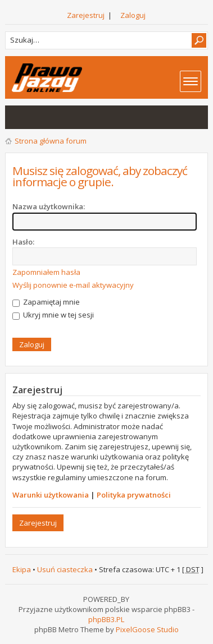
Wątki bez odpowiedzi (20, 117)
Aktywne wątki (42, 117)
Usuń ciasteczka (65, 569)
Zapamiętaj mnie (46, 302)
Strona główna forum (51, 141)
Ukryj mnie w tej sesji (53, 315)
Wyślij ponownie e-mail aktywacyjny (73, 285)
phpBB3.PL (106, 619)
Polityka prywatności (134, 495)
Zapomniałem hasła (46, 272)
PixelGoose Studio (147, 629)
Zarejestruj (86, 15)
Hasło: (23, 242)
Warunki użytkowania (51, 495)
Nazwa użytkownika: (49, 206)
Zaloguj (133, 15)
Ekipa (22, 569)
